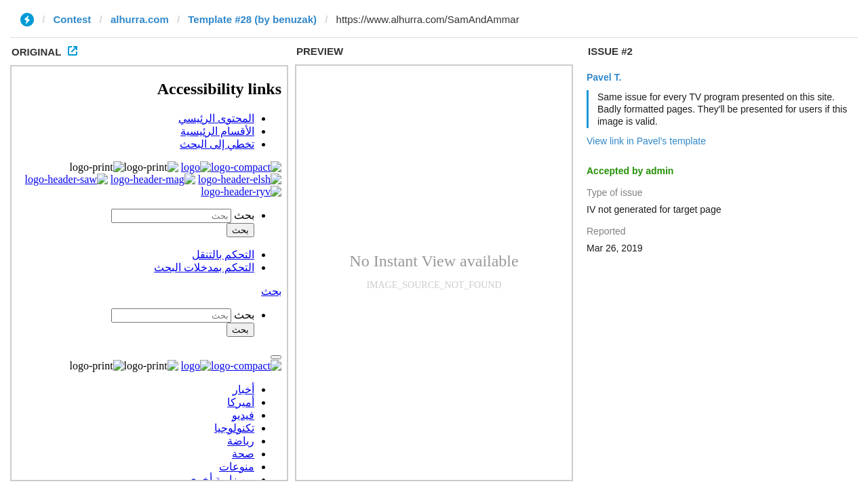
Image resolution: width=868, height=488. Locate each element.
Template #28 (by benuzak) (252, 19)
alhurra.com (140, 19)
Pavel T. (604, 77)
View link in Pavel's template (646, 141)
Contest (73, 19)
